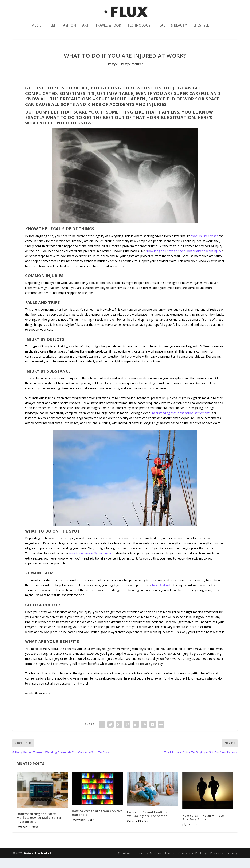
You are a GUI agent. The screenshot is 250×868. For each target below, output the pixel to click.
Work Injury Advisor (204, 246)
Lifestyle (201, 28)
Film (51, 28)
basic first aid (161, 595)
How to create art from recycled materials (97, 822)
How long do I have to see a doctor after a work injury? (185, 261)
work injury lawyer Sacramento (90, 563)
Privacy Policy (224, 863)
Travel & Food (108, 28)
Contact (126, 863)
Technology (139, 28)
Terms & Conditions (156, 863)
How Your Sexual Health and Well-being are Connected (149, 824)
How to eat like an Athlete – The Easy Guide (204, 827)
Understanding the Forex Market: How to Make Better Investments (39, 827)
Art (86, 28)
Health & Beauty (172, 28)
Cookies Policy (193, 863)
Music (36, 28)
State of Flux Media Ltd (39, 863)
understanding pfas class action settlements (181, 423)
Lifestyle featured (131, 74)
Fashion (69, 28)
